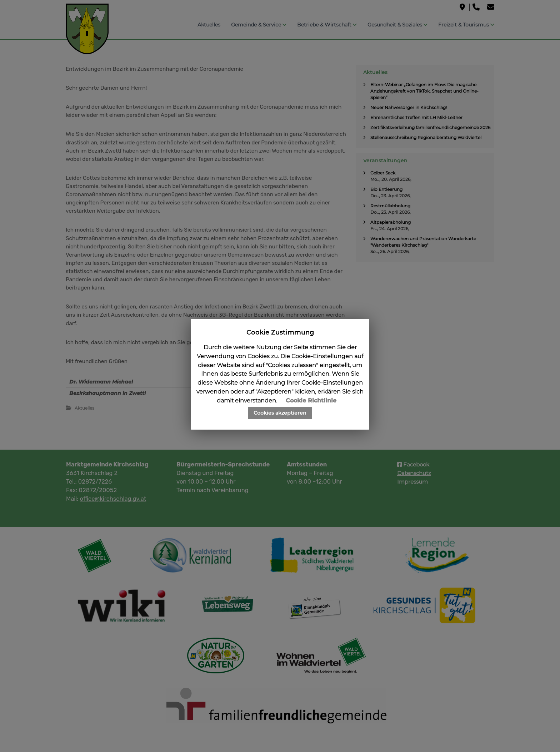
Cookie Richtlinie (311, 400)
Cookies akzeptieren (280, 413)
